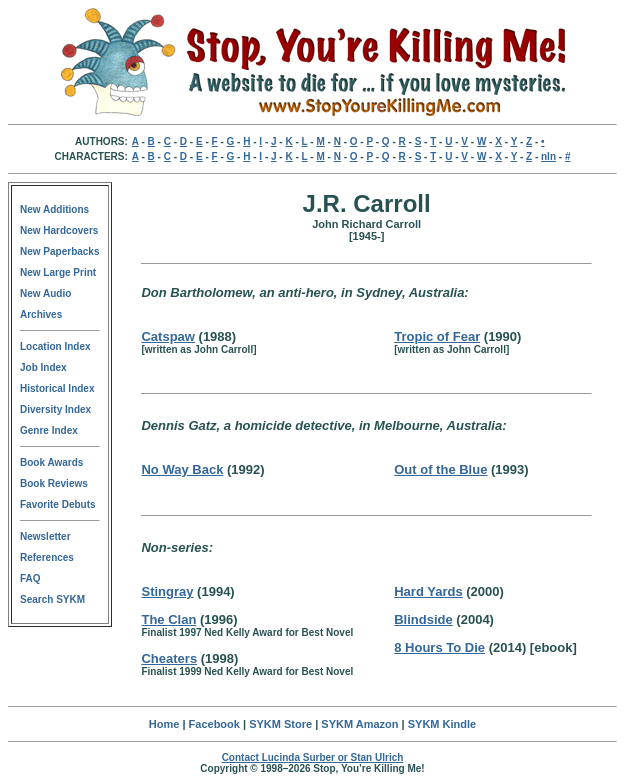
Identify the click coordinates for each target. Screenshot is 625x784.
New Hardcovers (59, 230)
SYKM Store (280, 724)
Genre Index (49, 430)
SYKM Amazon (359, 724)
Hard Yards (428, 591)
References (47, 557)
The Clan (168, 619)
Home (164, 724)
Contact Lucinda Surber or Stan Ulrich (313, 757)
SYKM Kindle (442, 724)
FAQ (30, 578)
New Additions (54, 209)
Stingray (167, 591)
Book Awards (51, 462)
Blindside (423, 619)
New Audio (45, 293)
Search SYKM (52, 599)
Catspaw (167, 336)
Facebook (214, 724)
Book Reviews (54, 483)
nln (548, 156)
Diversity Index (55, 409)
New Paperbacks (60, 251)
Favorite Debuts (58, 504)
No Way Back (182, 469)
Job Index (43, 367)
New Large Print (58, 272)
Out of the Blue (440, 469)
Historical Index (57, 388)
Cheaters (169, 658)
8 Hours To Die (439, 647)
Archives (41, 314)
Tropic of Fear (437, 336)
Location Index (55, 346)
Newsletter (45, 536)
